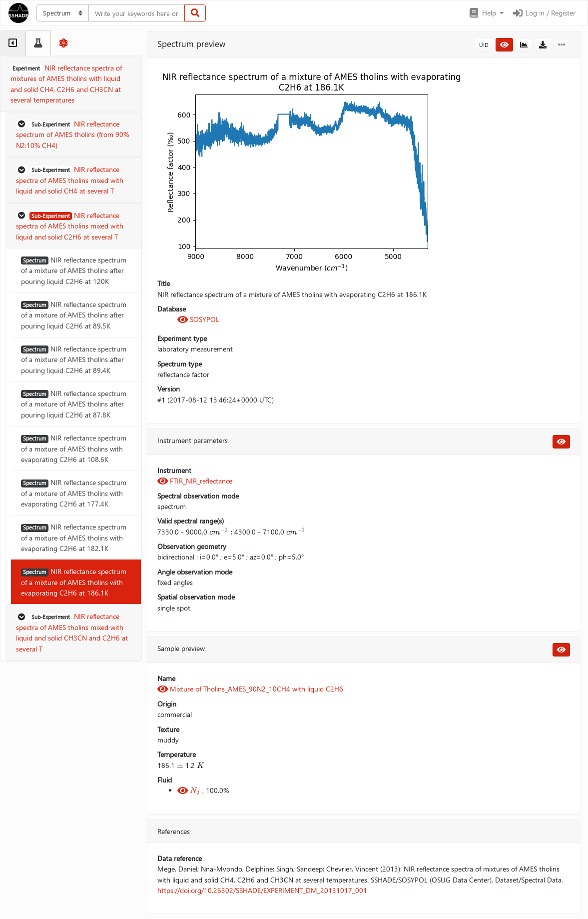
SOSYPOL (198, 319)
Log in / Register (544, 13)
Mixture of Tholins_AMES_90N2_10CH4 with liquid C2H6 (250, 689)
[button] (486, 13)
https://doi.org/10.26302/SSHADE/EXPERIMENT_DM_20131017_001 (262, 890)
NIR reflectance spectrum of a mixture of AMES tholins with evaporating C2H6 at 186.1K (74, 582)
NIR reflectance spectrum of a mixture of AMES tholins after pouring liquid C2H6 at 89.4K (74, 359)
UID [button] (484, 45)
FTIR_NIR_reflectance (195, 481)
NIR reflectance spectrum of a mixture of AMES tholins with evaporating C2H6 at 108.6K (74, 448)
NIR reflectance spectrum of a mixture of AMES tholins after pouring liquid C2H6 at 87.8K (74, 404)
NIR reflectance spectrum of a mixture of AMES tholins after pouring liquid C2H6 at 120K (74, 270)
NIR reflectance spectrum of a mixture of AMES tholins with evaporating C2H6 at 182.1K (74, 537)
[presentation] (219, 532)
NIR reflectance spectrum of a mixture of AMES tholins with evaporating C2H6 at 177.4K (74, 493)
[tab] (13, 43)
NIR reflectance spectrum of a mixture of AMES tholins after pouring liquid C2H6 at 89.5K (74, 315)
